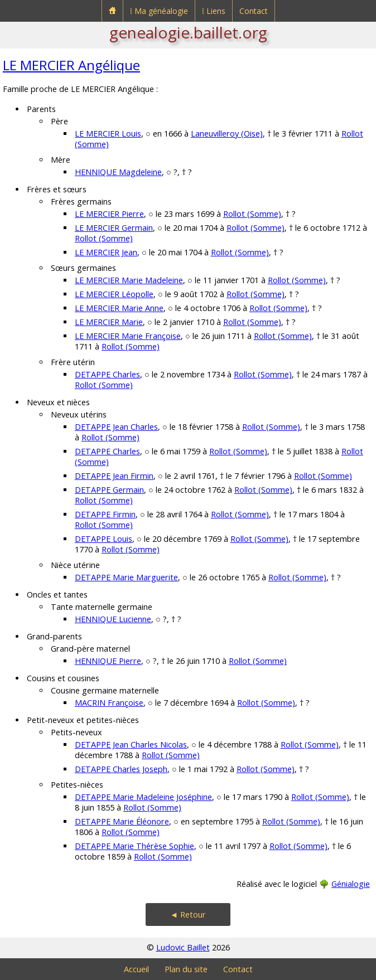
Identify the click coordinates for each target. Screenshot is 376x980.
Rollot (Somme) (252, 214)
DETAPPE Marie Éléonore (122, 821)
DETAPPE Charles (107, 374)
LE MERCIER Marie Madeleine (129, 280)
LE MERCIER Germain (114, 228)
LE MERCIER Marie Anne (119, 308)
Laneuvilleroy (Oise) (227, 134)
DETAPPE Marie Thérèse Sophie (134, 846)
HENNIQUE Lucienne (113, 619)
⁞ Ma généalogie (159, 11)
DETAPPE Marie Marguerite (126, 577)
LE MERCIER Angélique (71, 65)
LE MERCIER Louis (108, 134)
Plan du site (186, 969)
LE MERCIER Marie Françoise (128, 336)
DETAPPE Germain (109, 490)
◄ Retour (188, 914)
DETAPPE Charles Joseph (121, 769)
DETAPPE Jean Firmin (114, 476)
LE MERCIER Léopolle (114, 294)
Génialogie (351, 884)
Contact (254, 11)
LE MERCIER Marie (109, 322)
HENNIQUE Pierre (108, 661)
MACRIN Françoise (109, 703)
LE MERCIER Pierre (109, 214)
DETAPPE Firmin (105, 514)
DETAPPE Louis (103, 539)
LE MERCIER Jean (106, 252)
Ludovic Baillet (183, 947)
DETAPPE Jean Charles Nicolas (131, 744)
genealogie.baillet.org (188, 32)
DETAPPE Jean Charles (116, 427)
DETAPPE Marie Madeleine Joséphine (143, 797)
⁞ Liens (214, 11)
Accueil (136, 969)
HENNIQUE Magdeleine (118, 172)
